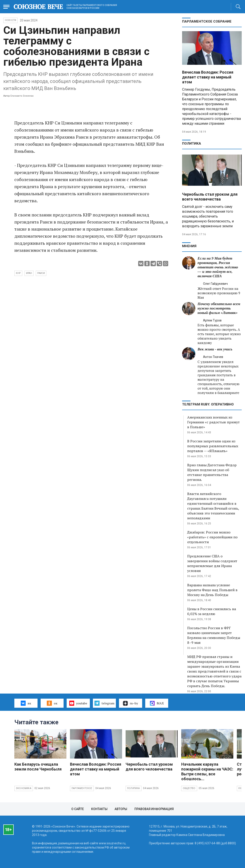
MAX (157, 703)
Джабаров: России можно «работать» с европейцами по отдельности (212, 537)
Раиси (41, 273)
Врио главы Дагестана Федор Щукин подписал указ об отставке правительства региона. (212, 472)
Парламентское (82, 788)
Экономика (24, 788)
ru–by (130, 703)
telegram (104, 703)
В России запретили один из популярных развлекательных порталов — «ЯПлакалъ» (213, 446)
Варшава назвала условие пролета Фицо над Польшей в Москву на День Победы (212, 590)
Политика (192, 143)
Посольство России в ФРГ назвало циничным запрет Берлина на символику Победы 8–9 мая (214, 635)
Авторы (121, 809)
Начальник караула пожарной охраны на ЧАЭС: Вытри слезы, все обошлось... (207, 771)
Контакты (99, 809)
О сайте (78, 809)
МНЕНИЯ (189, 246)
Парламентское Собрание (207, 21)
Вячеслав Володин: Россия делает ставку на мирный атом (208, 77)
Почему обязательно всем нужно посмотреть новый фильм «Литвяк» (219, 308)
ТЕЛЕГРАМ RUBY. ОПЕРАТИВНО (208, 404)
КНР (18, 273)
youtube (78, 703)
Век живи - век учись (215, 349)
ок (52, 703)
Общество (189, 788)
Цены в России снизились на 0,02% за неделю (212, 611)
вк (26, 703)
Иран (29, 273)
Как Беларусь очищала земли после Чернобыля (38, 767)
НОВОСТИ (10, 20)
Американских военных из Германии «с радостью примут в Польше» (213, 422)
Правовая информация (154, 809)
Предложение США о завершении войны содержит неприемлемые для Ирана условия (212, 563)
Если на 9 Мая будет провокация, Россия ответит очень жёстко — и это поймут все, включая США (218, 267)
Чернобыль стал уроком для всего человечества (210, 197)
